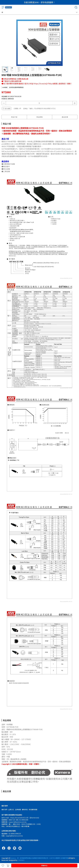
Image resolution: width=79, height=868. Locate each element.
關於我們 (4, 810)
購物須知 (25, 810)
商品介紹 (14, 117)
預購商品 (44, 865)
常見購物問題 (33, 810)
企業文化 (11, 810)
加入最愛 (7, 108)
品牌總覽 (18, 810)
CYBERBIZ (21, 860)
